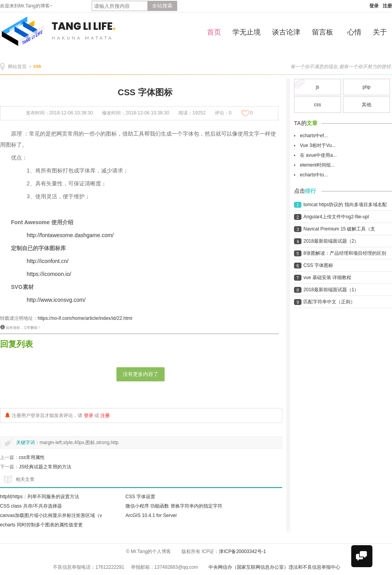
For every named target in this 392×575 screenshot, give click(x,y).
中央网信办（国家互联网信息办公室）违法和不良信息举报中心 (274, 567)
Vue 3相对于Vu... (318, 145)
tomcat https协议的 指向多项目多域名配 (345, 205)
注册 (387, 6)
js (318, 87)
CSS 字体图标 (318, 265)
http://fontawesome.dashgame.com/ (70, 235)
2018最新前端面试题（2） (331, 241)
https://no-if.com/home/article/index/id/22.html (85, 318)
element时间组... (317, 165)
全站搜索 (162, 6)
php (367, 87)
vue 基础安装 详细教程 (327, 278)
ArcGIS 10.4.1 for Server (151, 515)
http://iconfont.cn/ (48, 261)
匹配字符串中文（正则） (329, 302)
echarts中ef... (314, 136)
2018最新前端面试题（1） (331, 290)
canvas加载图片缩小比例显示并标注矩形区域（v (51, 515)
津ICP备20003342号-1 (242, 551)
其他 (367, 105)
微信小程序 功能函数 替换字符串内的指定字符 (174, 506)
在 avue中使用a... (318, 155)
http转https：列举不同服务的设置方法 (40, 497)
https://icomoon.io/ (49, 274)
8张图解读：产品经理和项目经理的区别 (345, 253)
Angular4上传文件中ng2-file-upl (336, 217)
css (37, 66)
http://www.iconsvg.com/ (56, 300)
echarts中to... (314, 175)
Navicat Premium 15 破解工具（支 (339, 229)
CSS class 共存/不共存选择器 (31, 506)
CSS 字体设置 (140, 497)
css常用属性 (32, 457)
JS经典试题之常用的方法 (45, 467)
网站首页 (17, 67)
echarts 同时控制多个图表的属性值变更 (41, 525)
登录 (374, 6)
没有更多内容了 (141, 374)
